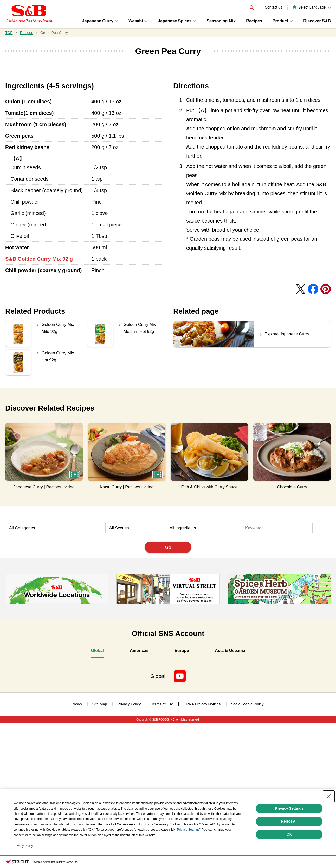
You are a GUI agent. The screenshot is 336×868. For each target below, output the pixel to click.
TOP (9, 33)
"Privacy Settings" (188, 830)
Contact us (273, 7)
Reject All (289, 821)
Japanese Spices (175, 21)
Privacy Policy (23, 846)
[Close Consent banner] (329, 796)
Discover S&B (317, 21)
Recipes (254, 21)
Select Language (312, 7)
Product (280, 21)
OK (289, 834)
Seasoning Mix (221, 21)
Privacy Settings (289, 808)
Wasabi (136, 21)
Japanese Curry (98, 21)
